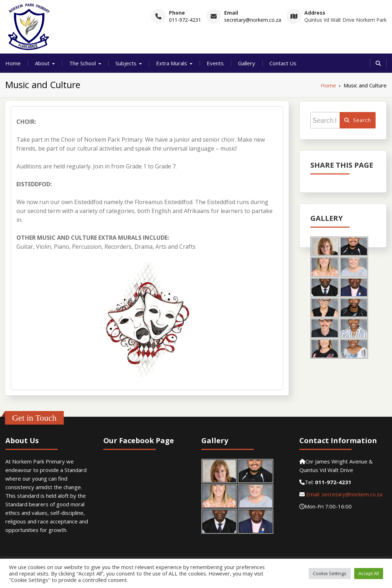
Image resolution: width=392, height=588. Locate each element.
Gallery (247, 63)
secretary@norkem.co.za (253, 20)
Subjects (126, 63)
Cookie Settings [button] (330, 573)
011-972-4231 (185, 20)
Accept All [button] (369, 573)
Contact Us (283, 63)
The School (82, 63)
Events (215, 63)
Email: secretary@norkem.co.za (344, 494)
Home (13, 63)
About (42, 63)
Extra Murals (172, 63)
